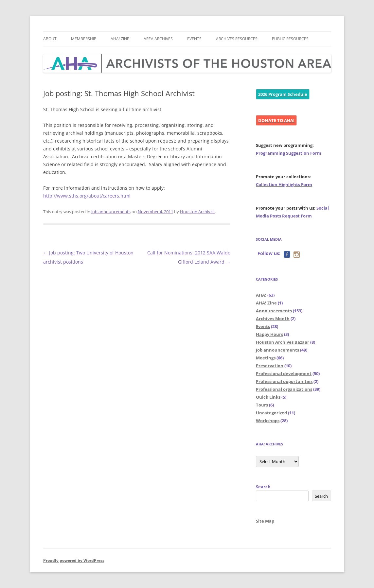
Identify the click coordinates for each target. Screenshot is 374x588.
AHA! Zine (120, 39)
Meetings (266, 358)
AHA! (261, 295)
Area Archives (158, 39)
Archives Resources (237, 39)
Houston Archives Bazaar (283, 342)
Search (263, 487)
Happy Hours (269, 334)
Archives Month (273, 319)
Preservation (270, 366)
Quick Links (268, 397)
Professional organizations (284, 389)
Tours (262, 405)
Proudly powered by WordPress (74, 560)
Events (194, 39)
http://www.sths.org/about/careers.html (87, 196)
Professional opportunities (284, 381)
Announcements (274, 311)
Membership (84, 39)
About (50, 39)
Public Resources (290, 39)
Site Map (265, 521)
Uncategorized (271, 413)
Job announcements (111, 212)
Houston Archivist (197, 212)
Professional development (284, 373)
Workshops (268, 421)
